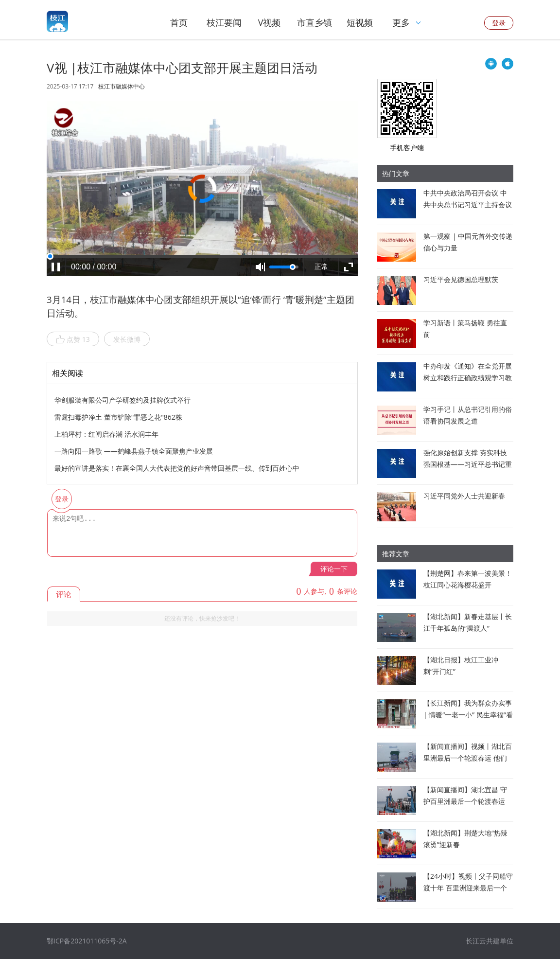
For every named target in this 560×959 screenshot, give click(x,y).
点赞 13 (73, 339)
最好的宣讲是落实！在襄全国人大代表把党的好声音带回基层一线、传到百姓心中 (177, 468)
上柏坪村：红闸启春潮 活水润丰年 (106, 434)
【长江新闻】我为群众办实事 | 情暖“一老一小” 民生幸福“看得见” (468, 715)
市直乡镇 (315, 22)
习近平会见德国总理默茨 (461, 279)
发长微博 (127, 339)
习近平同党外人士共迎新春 (464, 496)
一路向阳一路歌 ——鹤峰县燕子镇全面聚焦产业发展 (134, 451)
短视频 (360, 22)
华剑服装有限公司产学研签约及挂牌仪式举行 (122, 400)
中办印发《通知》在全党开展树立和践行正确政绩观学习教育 (468, 378)
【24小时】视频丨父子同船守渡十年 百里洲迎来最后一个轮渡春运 (468, 888)
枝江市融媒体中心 (122, 87)
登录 (499, 23)
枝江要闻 (224, 22)
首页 (179, 22)
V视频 (270, 22)
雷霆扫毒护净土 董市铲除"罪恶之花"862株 (118, 417)
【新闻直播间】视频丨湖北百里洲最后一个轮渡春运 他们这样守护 (468, 758)
